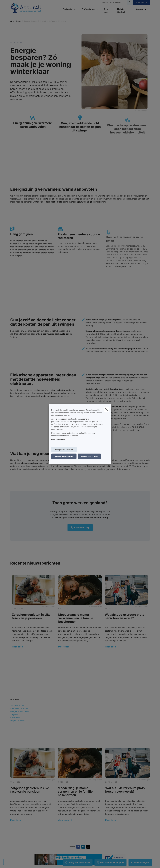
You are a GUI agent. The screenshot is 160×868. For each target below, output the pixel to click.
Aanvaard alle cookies (64, 456)
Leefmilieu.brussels (19, 708)
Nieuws (118, 2)
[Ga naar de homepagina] (35, 8)
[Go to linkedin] (84, 847)
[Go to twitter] (89, 847)
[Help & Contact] (124, 11)
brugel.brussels (17, 720)
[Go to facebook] (79, 847)
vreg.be (14, 714)
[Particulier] (67, 9)
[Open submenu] (75, 9)
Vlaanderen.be (17, 705)
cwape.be (15, 717)
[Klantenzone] (141, 2)
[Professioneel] (87, 9)
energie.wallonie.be (19, 711)
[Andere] (139, 9)
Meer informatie (58, 439)
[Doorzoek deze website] (130, 2)
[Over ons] (108, 11)
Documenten (107, 2)
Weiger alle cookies (89, 456)
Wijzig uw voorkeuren (64, 450)
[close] (106, 409)
